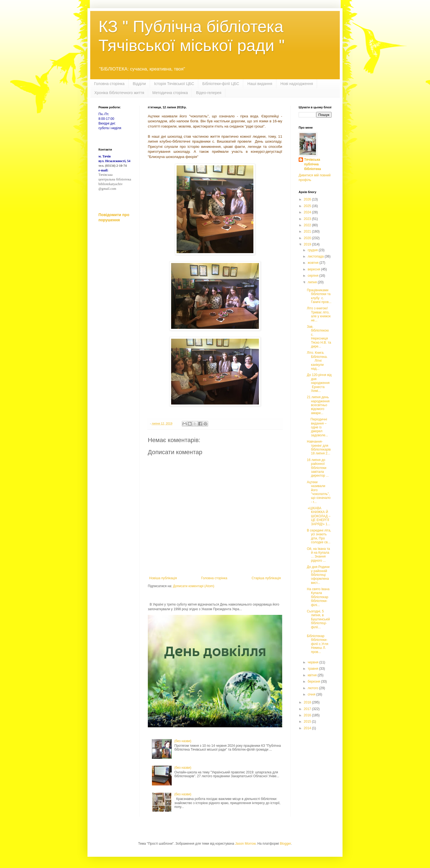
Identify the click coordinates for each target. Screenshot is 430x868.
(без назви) (183, 741)
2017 (308, 709)
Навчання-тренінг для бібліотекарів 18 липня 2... (319, 447)
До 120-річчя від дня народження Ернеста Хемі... (319, 383)
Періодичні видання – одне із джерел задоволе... (317, 427)
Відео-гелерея (209, 93)
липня (313, 282)
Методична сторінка (170, 93)
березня (314, 682)
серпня (313, 276)
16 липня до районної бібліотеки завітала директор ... (318, 468)
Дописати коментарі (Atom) (194, 586)
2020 (308, 238)
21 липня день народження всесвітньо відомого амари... (318, 405)
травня (313, 669)
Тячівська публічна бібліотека (312, 164)
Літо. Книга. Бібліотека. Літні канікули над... (318, 361)
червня (313, 662)
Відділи (139, 84)
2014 (308, 728)
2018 (308, 702)
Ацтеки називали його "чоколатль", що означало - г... (319, 492)
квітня (313, 675)
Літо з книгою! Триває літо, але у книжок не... (319, 314)
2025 (308, 206)
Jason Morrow (245, 844)
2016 (308, 715)
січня (312, 694)
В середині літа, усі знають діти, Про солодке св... (319, 536)
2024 (308, 212)
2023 (308, 219)
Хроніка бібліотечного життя (119, 93)
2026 (308, 199)
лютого (313, 688)
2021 (308, 231)
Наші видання (260, 84)
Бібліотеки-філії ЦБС (221, 84)
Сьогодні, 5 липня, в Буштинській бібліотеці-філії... (318, 619)
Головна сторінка (109, 84)
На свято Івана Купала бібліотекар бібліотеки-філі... (318, 597)
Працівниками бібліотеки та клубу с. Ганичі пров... (319, 296)
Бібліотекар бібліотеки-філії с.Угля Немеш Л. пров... (318, 644)
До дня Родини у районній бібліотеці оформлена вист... (318, 575)
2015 (308, 722)
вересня (314, 269)
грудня (313, 250)
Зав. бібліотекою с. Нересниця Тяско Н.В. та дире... (319, 337)
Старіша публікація (266, 578)
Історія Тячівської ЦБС (174, 84)
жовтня (314, 263)
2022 (308, 225)
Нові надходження (297, 84)
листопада (316, 256)
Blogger (285, 844)
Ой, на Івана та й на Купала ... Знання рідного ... (318, 555)
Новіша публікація (163, 578)
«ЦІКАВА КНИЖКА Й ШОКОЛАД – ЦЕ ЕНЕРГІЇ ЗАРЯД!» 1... (319, 516)
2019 (308, 244)
